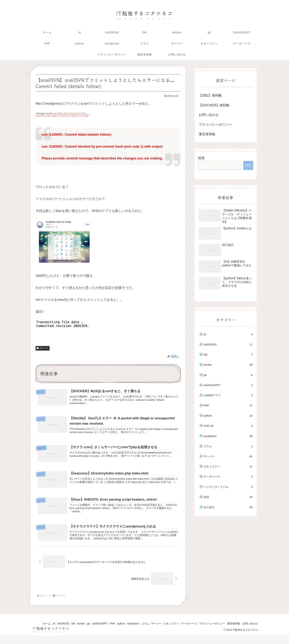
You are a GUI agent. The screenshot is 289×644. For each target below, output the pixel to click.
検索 (201, 158)
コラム (154, 628)
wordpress (140, 628)
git (89, 628)
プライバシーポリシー (215, 125)
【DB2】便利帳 (210, 95)
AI (47, 628)
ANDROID (58, 628)
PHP (116, 628)
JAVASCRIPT (102, 628)
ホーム (38, 628)
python (126, 628)
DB (70, 628)
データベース (203, 628)
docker (79, 628)
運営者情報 (207, 134)
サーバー (43, 348)
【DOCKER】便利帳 (214, 105)
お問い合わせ (209, 115)
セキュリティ (183, 628)
